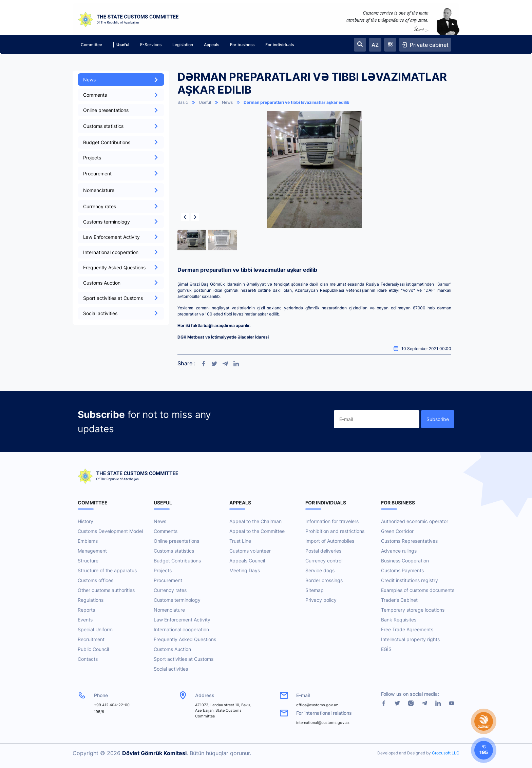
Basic (183, 102)
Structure (88, 561)
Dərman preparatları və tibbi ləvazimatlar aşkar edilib (297, 102)
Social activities (121, 313)
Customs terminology (121, 222)
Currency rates (121, 206)
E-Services (151, 45)
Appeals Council (247, 561)
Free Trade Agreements (407, 629)
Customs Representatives (409, 541)
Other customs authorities (106, 590)
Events (85, 620)
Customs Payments (402, 570)
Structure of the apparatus (107, 570)
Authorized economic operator (415, 521)
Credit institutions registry (410, 580)
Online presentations (121, 110)
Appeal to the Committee (257, 531)
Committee (91, 45)
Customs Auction (121, 283)
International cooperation (121, 252)
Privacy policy (321, 600)
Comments (121, 95)
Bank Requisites (399, 620)
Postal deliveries (323, 551)
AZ (375, 45)
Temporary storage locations (413, 610)
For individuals (280, 45)
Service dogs (320, 570)
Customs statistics (174, 551)
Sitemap (315, 590)
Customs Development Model (110, 531)
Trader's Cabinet (399, 600)
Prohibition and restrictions (335, 531)
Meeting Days (245, 570)
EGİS (386, 649)
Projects (121, 158)
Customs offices (96, 580)
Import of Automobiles (330, 541)
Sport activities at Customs (121, 298)
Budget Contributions (121, 142)
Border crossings (324, 580)
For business (242, 45)
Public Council (93, 649)
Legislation (183, 45)
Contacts (88, 659)
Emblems (88, 541)
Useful (121, 45)
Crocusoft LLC (446, 753)
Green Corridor (397, 531)
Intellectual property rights (410, 639)
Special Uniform (95, 629)
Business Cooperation (405, 561)
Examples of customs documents (418, 590)
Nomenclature (169, 610)
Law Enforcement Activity (121, 237)
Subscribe (438, 419)
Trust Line (240, 541)
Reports (86, 610)
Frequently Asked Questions (121, 267)
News (121, 80)
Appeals (212, 45)
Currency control (324, 561)
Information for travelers (332, 521)
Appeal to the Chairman (255, 521)
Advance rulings (399, 551)
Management (92, 551)
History (85, 521)
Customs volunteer (250, 551)
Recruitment (91, 639)
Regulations (91, 600)
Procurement (168, 580)
